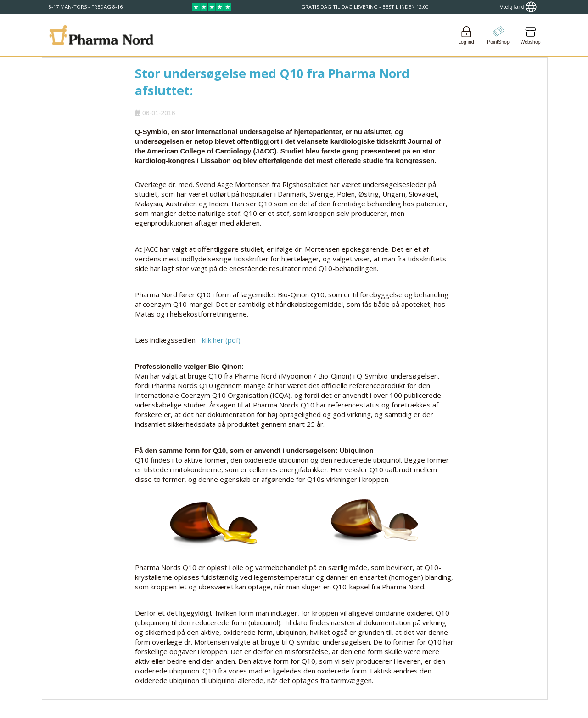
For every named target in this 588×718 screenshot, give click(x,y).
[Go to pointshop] (498, 35)
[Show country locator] (518, 7)
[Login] (466, 35)
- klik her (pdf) (219, 340)
